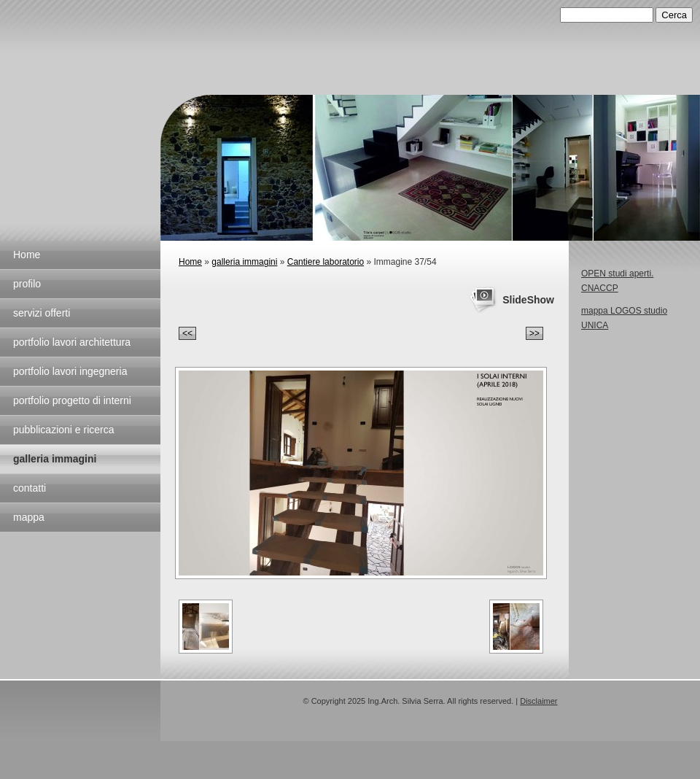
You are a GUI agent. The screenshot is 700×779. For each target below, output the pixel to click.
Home (27, 255)
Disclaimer (538, 701)
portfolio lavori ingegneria (70, 371)
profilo (27, 284)
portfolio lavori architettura (72, 342)
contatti (30, 488)
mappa (29, 517)
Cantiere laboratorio (326, 262)
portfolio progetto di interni (72, 400)
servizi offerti (42, 313)
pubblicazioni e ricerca (64, 430)
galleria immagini (55, 459)
